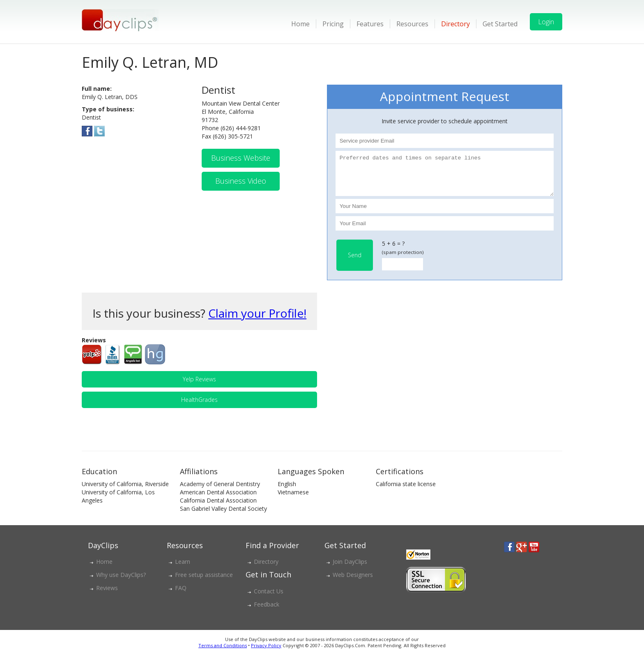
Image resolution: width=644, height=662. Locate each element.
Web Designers (353, 582)
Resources (412, 24)
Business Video (241, 181)
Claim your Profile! (257, 321)
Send (355, 262)
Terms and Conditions (223, 653)
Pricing (333, 24)
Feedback (267, 612)
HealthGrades (199, 407)
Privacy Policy (266, 653)
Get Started (500, 24)
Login (546, 22)
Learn (183, 569)
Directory (455, 24)
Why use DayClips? (121, 582)
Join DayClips (350, 569)
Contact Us (269, 599)
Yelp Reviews (199, 386)
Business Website (241, 158)
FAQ (181, 595)
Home (300, 24)
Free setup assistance (204, 582)
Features (370, 24)
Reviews (107, 595)
